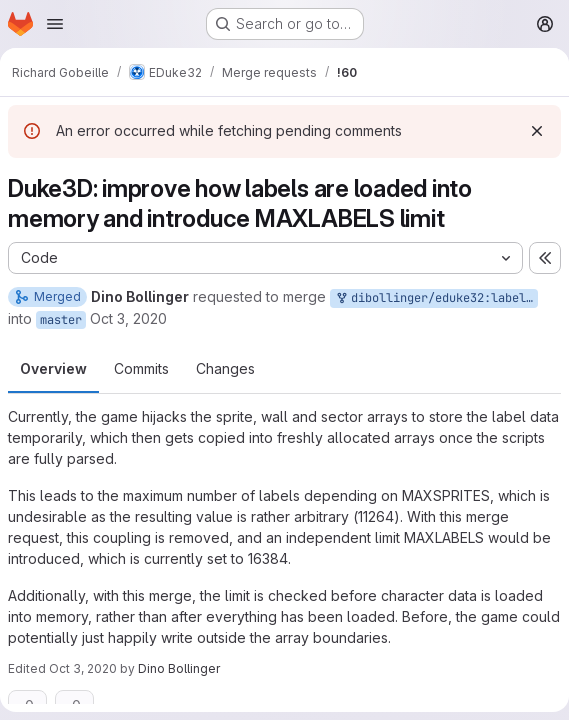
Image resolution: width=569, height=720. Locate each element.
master (61, 320)
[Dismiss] (537, 131)
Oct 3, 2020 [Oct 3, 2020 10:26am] (83, 668)
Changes (225, 368)
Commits (141, 368)
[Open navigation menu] (55, 24)
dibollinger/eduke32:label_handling (436, 298)
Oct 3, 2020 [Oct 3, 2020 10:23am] (128, 318)
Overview (53, 368)
